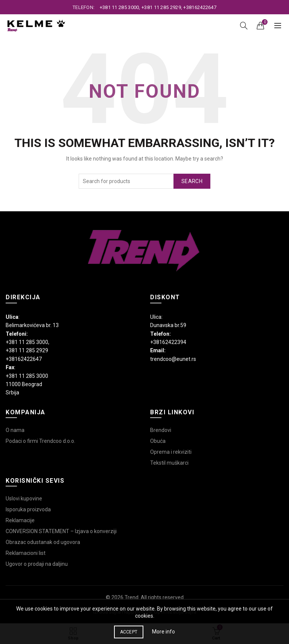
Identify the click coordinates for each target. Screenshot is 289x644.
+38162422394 (168, 342)
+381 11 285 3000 (119, 7)
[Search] (244, 26)
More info (164, 632)
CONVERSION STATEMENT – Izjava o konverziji (61, 531)
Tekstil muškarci (169, 463)
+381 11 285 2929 (161, 7)
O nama (15, 430)
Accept (129, 632)
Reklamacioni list (26, 553)
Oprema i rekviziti (171, 452)
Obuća (158, 441)
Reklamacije (20, 520)
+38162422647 (200, 7)
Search (192, 181)
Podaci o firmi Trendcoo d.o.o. (40, 441)
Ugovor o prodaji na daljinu (37, 564)
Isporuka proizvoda (28, 509)
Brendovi (161, 430)
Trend (132, 597)
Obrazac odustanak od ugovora (43, 542)
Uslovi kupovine (24, 499)
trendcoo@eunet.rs (173, 359)
